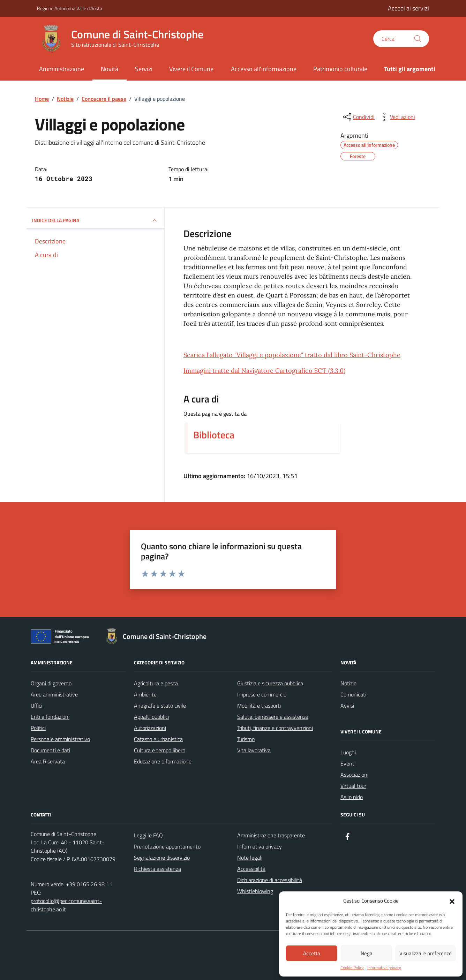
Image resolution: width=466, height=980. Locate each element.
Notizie (348, 683)
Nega (367, 953)
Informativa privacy (384, 968)
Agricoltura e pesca (156, 683)
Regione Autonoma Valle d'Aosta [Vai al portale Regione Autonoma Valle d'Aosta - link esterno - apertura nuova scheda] (70, 8)
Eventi (348, 763)
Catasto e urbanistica (158, 739)
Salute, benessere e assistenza (273, 717)
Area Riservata (48, 761)
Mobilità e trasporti (259, 706)
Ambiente (145, 694)
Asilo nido (352, 797)
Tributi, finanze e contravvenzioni (275, 728)
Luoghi (348, 752)
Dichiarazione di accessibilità (270, 880)
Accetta (312, 953)
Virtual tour (353, 786)
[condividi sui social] (358, 117)
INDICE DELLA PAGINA (95, 220)
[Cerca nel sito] (401, 39)
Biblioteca (214, 435)
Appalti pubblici (151, 717)
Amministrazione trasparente (271, 835)
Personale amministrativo (60, 739)
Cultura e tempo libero (160, 750)
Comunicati (353, 694)
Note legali (250, 858)
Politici (38, 728)
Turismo (246, 739)
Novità (110, 69)
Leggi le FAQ (148, 835)
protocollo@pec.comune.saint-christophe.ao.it (66, 905)
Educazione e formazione (163, 761)
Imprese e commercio (262, 694)
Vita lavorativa (254, 750)
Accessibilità (251, 869)
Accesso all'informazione (264, 69)
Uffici (36, 706)
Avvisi (347, 706)
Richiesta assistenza (157, 869)
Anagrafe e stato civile (160, 706)
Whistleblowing (255, 891)
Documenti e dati (50, 750)
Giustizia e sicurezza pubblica (270, 683)
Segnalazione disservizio (162, 858)
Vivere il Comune (191, 69)
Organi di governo (51, 683)
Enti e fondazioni (50, 717)
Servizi (144, 69)
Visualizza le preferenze (426, 953)
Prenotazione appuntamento (167, 846)
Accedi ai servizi (408, 8)
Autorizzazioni (150, 728)
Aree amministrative (54, 694)
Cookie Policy (352, 968)
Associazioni (354, 775)
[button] (452, 901)
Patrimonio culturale (340, 69)
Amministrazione (62, 69)
